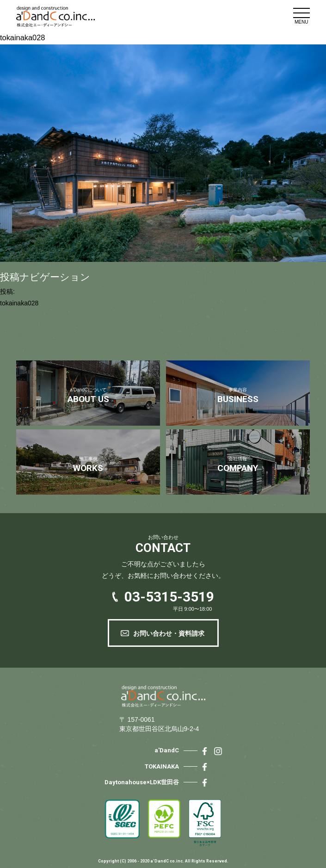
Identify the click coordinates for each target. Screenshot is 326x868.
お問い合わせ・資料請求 (169, 633)
